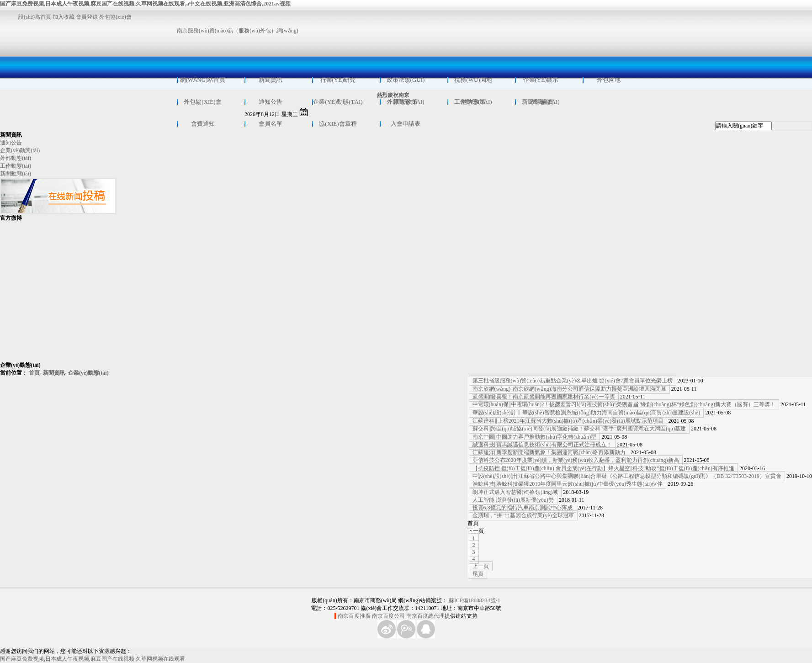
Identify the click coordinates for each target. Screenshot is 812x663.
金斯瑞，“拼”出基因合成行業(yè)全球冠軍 (523, 515)
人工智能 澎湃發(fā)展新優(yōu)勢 (513, 500)
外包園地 (609, 80)
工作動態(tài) (16, 166)
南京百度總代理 (425, 616)
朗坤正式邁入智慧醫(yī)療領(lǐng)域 (515, 492)
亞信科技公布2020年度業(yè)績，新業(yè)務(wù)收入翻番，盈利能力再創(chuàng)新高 (576, 460)
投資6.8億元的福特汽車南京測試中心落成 (523, 508)
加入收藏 (64, 17)
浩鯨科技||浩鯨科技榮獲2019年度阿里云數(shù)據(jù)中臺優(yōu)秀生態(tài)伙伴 (568, 484)
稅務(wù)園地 (473, 80)
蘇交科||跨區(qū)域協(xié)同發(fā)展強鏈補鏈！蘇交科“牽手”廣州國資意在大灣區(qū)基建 (579, 429)
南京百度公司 (388, 616)
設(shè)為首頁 (35, 17)
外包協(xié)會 (117, 17)
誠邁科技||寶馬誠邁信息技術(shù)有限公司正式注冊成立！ (542, 445)
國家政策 (406, 102)
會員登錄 (87, 17)
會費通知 (203, 124)
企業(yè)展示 (541, 80)
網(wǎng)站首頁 (203, 80)
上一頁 (481, 566)
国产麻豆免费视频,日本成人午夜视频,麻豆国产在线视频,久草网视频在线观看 (93, 659)
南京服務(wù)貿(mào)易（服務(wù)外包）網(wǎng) (238, 31)
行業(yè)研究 (338, 80)
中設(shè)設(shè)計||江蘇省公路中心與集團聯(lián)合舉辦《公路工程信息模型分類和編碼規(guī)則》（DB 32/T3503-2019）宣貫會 (627, 476)
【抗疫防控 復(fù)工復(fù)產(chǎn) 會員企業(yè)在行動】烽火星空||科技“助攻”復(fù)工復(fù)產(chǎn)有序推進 (603, 468)
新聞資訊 (271, 80)
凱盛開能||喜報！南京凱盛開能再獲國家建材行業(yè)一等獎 (544, 397)
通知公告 (271, 102)
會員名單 (271, 124)
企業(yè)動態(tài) (338, 102)
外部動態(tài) (16, 158)
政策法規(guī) (406, 80)
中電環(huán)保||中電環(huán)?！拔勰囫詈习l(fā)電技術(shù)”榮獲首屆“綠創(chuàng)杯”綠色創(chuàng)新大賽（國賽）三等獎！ (624, 404)
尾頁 (478, 574)
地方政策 (473, 102)
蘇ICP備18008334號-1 (475, 600)
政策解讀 (541, 102)
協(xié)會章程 (338, 124)
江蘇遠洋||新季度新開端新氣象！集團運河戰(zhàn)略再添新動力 (549, 452)
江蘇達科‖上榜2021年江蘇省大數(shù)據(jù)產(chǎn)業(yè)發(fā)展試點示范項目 (568, 421)
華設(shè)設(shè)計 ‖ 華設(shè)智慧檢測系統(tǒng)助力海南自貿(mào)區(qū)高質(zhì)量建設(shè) (586, 413)
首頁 (34, 373)
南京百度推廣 (354, 616)
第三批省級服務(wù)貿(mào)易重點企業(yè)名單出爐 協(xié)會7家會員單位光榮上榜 (573, 381)
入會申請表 (406, 124)
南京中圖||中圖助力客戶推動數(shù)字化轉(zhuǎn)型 (535, 437)
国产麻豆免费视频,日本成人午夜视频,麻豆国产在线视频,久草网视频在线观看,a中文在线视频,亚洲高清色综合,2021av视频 (145, 4)
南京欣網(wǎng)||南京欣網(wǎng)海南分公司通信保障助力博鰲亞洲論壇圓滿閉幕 (569, 389)
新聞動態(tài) (16, 174)
